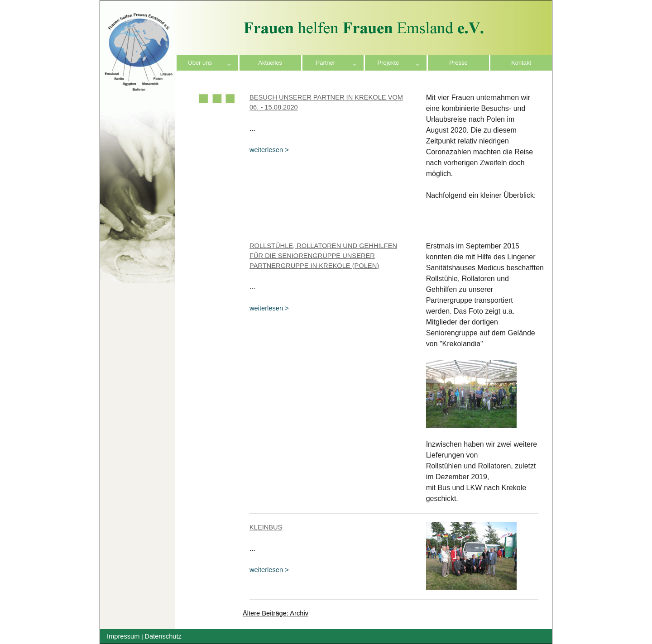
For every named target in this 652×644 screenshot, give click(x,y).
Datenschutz (163, 636)
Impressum (123, 636)
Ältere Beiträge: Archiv (276, 613)
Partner (326, 63)
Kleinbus (266, 527)
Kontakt (521, 63)
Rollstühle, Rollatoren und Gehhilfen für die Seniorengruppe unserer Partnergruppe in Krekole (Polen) (323, 256)
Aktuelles (270, 63)
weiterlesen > (269, 150)
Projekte (388, 63)
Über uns (200, 63)
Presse (458, 63)
